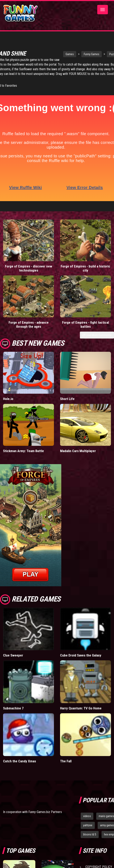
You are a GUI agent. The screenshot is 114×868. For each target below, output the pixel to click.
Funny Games (91, 54)
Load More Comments (97, 335)
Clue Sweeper (13, 655)
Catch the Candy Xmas (20, 761)
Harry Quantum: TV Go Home (81, 708)
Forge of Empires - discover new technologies (29, 268)
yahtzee (88, 825)
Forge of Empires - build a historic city (85, 268)
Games (69, 54)
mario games (106, 816)
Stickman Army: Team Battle (23, 451)
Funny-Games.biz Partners (45, 812)
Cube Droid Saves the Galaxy (81, 655)
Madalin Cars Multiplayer (78, 451)
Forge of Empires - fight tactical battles (85, 324)
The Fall (66, 761)
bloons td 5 (90, 834)
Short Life (67, 399)
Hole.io (8, 399)
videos (87, 816)
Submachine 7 (13, 708)
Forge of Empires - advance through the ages (29, 324)
